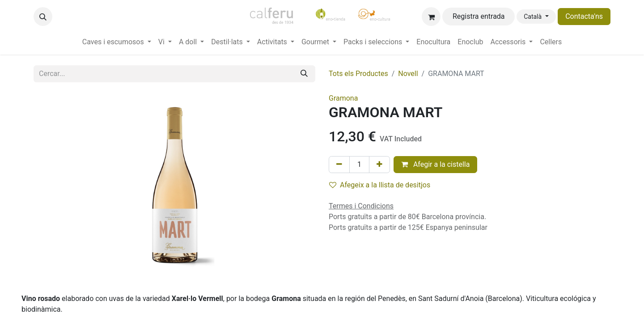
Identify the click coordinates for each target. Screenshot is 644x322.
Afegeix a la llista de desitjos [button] (380, 185)
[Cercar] (304, 74)
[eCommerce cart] (431, 17)
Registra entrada (479, 16)
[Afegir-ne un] (379, 165)
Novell (408, 74)
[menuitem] (117, 42)
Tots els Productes (358, 74)
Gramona (343, 98)
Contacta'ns (584, 16)
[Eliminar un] (339, 165)
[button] (43, 17)
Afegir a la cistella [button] (436, 164)
